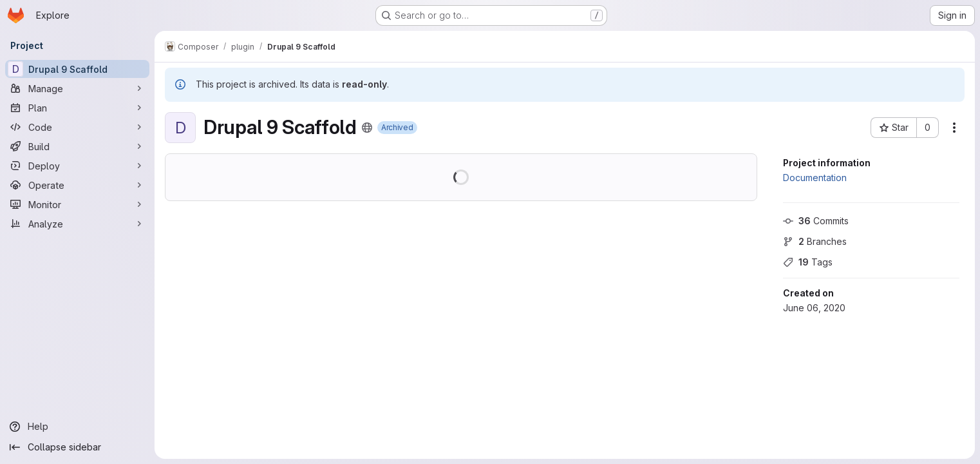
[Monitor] (77, 204)
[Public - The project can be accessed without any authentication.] (367, 128)
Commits (816, 221)
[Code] (77, 127)
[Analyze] (77, 224)
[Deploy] (77, 166)
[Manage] (77, 88)
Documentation (815, 178)
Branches (815, 241)
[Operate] (77, 185)
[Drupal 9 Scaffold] (77, 69)
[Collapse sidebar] (77, 447)
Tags (808, 262)
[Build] (77, 146)
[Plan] (77, 108)
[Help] (77, 427)
